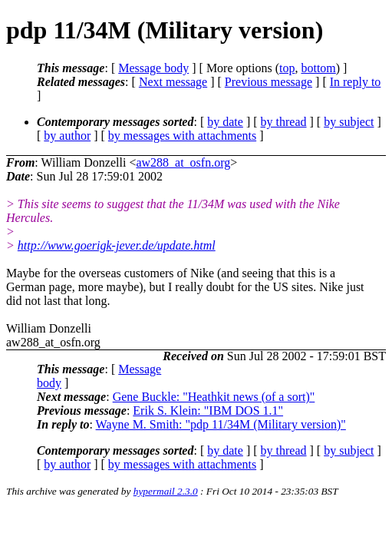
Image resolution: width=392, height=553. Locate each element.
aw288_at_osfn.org (183, 162)
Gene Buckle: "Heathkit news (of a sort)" (214, 397)
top (287, 68)
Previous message (268, 82)
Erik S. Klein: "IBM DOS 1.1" (208, 411)
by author (67, 136)
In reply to (356, 82)
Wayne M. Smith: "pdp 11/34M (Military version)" (221, 424)
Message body (153, 68)
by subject (349, 122)
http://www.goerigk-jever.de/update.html (117, 245)
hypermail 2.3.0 (166, 491)
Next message (173, 82)
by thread (284, 122)
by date (225, 122)
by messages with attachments (182, 136)
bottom (318, 68)
